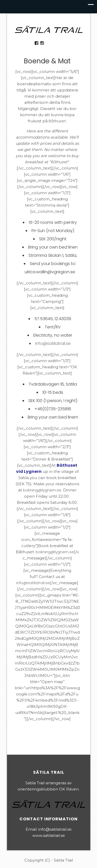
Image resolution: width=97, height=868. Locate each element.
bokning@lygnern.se (42, 490)
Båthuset (57, 121)
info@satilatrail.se (53, 343)
